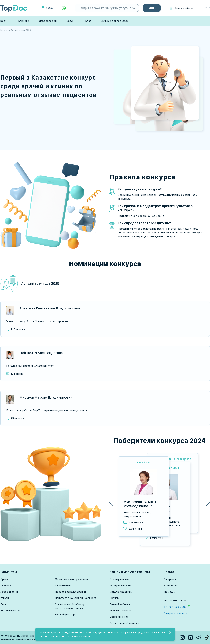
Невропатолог (133, 516)
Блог (88, 21)
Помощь (169, 592)
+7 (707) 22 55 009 (175, 607)
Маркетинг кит (119, 617)
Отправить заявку (176, 613)
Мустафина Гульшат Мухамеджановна (140, 504)
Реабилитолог (171, 525)
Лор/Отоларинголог (45, 410)
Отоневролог (68, 410)
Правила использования (70, 592)
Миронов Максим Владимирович (46, 397)
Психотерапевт (58, 321)
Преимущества (119, 579)
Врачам (114, 598)
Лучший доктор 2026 (115, 21)
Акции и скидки (10, 610)
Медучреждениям (121, 592)
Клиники (24, 21)
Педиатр (174, 522)
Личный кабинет (185, 8)
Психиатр (41, 321)
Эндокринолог (45, 366)
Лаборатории (48, 21)
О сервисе (170, 579)
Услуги (71, 21)
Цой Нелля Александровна (41, 353)
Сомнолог (83, 410)
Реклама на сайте (120, 610)
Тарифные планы (120, 585)
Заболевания (63, 585)
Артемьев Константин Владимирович (50, 308)
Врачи (4, 21)
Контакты (170, 585)
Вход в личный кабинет (124, 623)
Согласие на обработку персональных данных (70, 606)
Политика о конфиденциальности (76, 598)
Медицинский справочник (72, 579)
